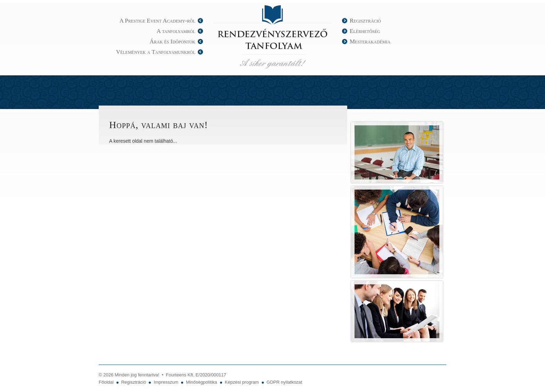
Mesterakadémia (370, 41)
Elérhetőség (365, 31)
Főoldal (106, 382)
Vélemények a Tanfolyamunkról (156, 52)
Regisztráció (365, 21)
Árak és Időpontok (172, 41)
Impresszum (166, 382)
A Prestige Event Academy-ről (157, 21)
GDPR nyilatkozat (284, 382)
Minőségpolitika (202, 382)
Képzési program (242, 382)
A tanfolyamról (176, 31)
